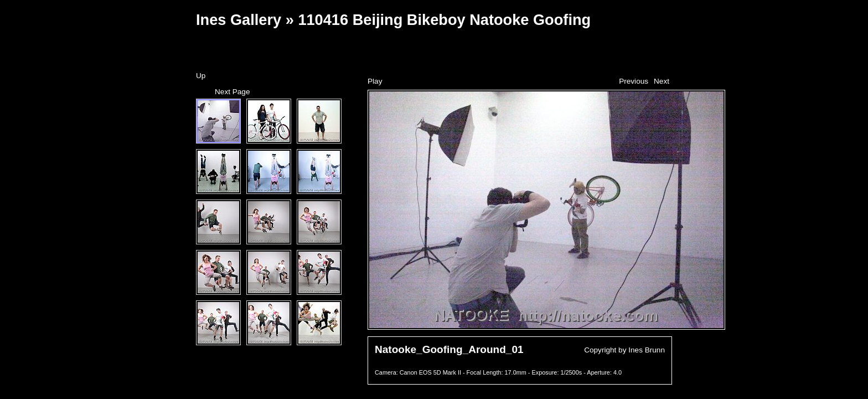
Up (201, 76)
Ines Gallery (239, 20)
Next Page (232, 92)
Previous (634, 81)
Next (662, 81)
